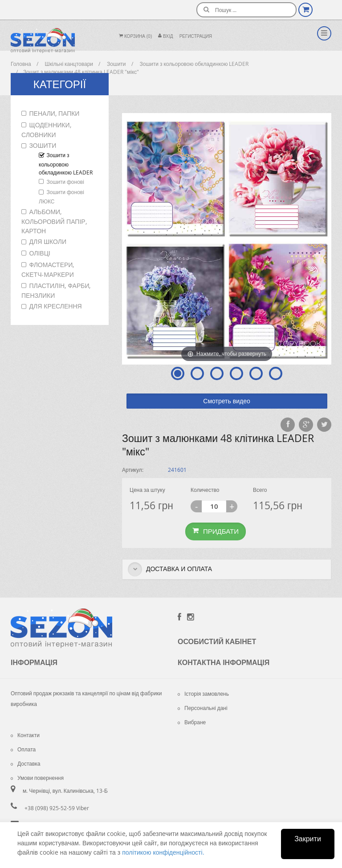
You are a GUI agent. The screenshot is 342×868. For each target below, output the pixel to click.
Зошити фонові (65, 182)
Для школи (48, 241)
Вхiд (166, 36)
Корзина (135, 36)
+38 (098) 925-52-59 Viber (57, 808)
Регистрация (196, 36)
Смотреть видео (226, 401)
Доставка (26, 763)
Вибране (192, 722)
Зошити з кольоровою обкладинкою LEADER (66, 164)
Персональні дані (203, 708)
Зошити (43, 145)
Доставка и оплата (170, 569)
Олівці (40, 253)
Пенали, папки (55, 113)
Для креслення (56, 306)
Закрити (308, 839)
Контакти (25, 735)
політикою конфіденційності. (163, 852)
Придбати (216, 531)
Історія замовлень (203, 694)
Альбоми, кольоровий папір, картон (54, 221)
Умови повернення (37, 778)
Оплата (23, 749)
